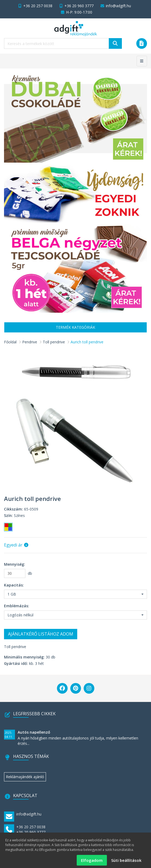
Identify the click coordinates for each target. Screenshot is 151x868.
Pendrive (30, 342)
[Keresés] (115, 43)
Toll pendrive (54, 342)
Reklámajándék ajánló (25, 777)
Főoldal (10, 342)
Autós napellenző (34, 732)
